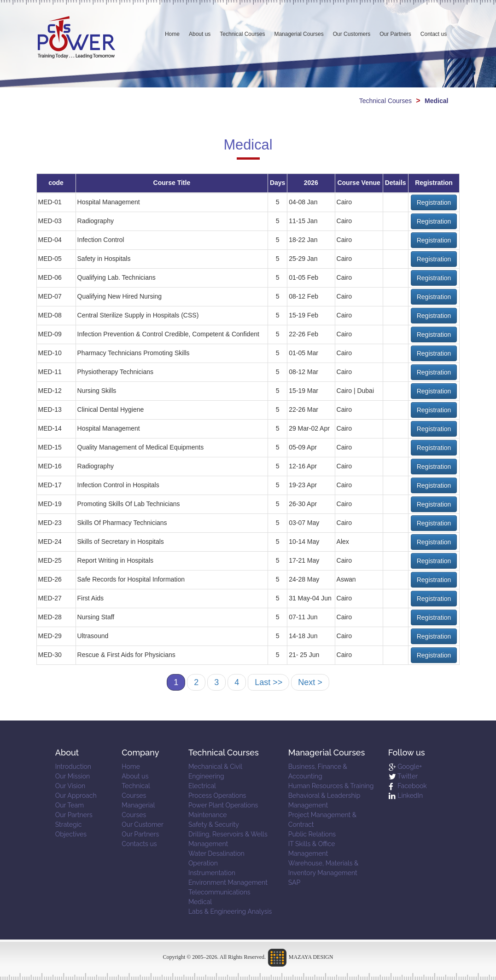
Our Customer (143, 824)
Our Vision (70, 786)
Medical (200, 902)
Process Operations (217, 796)
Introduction (73, 767)
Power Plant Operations (223, 805)
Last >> (268, 682)
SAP (294, 882)
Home (172, 34)
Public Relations (312, 834)
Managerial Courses (299, 34)
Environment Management (228, 882)
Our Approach (76, 796)
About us (200, 34)
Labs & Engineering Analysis (230, 911)
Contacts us (139, 844)
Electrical (202, 786)
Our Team (70, 805)
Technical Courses (242, 34)
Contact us (434, 34)
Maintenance (208, 815)
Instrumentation (212, 873)
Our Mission (73, 776)
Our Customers (352, 34)
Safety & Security (214, 824)
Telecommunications (219, 892)
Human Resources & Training (331, 786)
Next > (310, 682)
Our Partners (395, 34)
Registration (434, 202)
